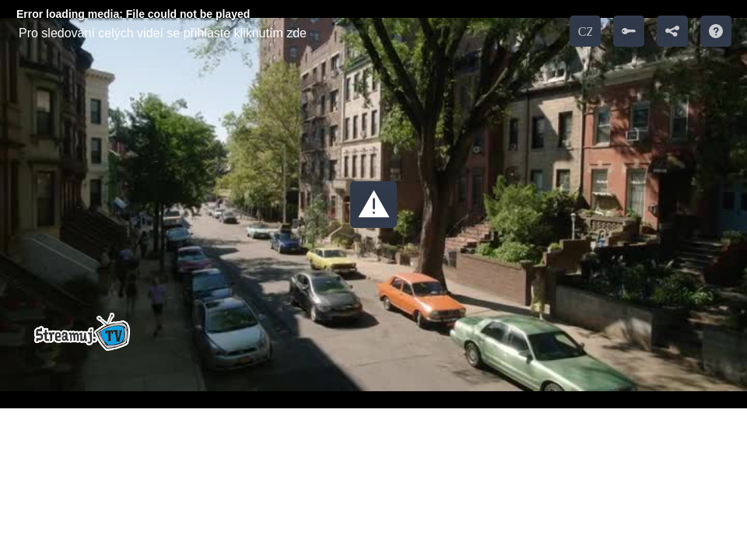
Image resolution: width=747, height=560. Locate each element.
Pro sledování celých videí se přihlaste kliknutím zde (163, 33)
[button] (373, 205)
